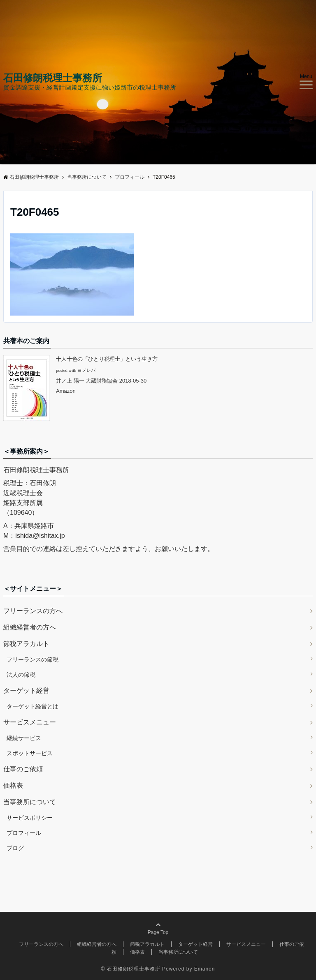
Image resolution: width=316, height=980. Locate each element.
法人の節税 (21, 675)
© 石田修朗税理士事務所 (131, 969)
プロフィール (24, 833)
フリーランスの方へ (33, 611)
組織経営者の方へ (30, 627)
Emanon (205, 969)
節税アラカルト (26, 644)
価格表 (13, 785)
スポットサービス (30, 753)
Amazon (66, 391)
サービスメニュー (30, 722)
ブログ (15, 848)
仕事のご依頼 (23, 769)
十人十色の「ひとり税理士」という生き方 (107, 359)
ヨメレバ (86, 370)
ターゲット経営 (26, 691)
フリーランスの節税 (33, 659)
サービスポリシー (30, 818)
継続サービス (24, 738)
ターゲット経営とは (33, 706)
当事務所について (30, 802)
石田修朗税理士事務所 (53, 78)
